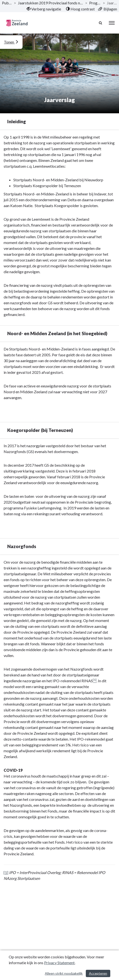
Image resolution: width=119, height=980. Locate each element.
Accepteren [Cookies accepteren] (98, 973)
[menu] (112, 23)
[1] (6, 872)
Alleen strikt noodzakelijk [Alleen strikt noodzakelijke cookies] (64, 973)
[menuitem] (44, 9)
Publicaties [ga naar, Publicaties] (7, 3)
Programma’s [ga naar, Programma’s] (95, 3)
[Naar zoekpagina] (101, 23)
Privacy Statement (59, 963)
